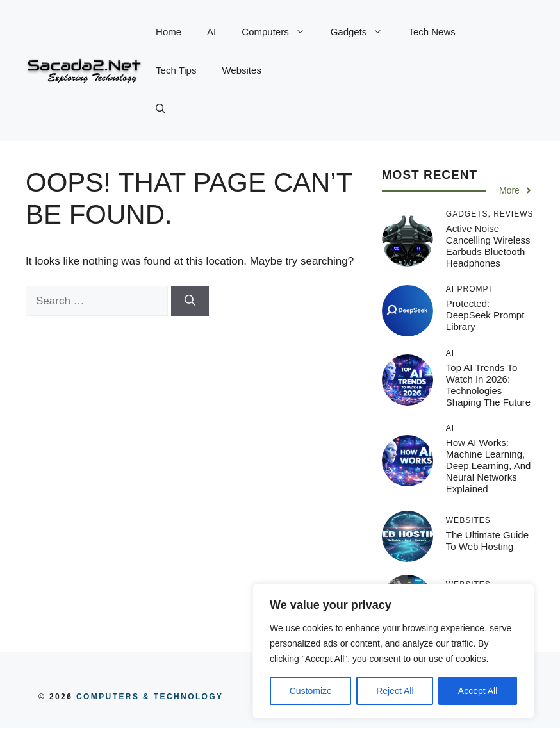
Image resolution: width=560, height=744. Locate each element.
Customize (311, 691)
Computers (279, 32)
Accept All (478, 691)
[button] (161, 109)
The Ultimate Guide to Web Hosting (487, 541)
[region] (393, 651)
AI (211, 32)
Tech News (432, 32)
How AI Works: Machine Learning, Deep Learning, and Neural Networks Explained (489, 466)
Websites (241, 70)
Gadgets (363, 32)
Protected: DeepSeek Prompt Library (485, 315)
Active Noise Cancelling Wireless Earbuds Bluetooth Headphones (488, 246)
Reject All (395, 691)
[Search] (190, 301)
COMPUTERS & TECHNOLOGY (148, 697)
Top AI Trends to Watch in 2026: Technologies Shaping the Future (488, 385)
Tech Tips (176, 70)
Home (169, 32)
